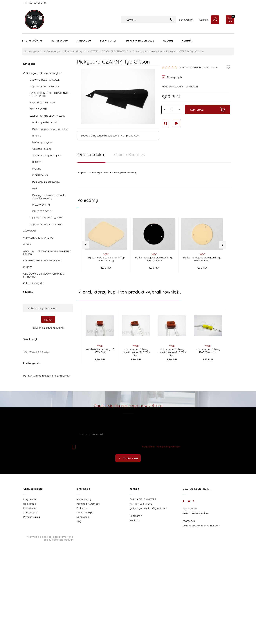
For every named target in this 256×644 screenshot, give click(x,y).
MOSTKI (37, 169)
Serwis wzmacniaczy (140, 41)
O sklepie (82, 508)
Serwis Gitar (108, 41)
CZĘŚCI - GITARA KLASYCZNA (46, 224)
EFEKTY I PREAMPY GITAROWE (46, 218)
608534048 (189, 521)
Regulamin (148, 447)
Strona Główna (32, 41)
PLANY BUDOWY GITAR (43, 102)
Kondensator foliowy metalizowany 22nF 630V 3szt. (136, 352)
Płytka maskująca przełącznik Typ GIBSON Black (154, 259)
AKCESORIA (30, 231)
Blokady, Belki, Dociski (45, 122)
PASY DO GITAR (38, 109)
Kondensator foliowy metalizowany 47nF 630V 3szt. (172, 352)
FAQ (79, 521)
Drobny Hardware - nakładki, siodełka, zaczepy (49, 197)
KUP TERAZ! (208, 110)
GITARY (27, 244)
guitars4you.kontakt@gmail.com (148, 508)
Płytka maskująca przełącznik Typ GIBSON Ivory (202, 259)
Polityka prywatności (88, 504)
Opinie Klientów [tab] (130, 154)
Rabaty (168, 41)
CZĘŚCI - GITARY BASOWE (44, 86)
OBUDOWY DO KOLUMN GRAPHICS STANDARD (44, 275)
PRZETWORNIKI (41, 205)
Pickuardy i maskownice (46, 182)
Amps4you (84, 41)
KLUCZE (37, 162)
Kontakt (204, 20)
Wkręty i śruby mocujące (47, 155)
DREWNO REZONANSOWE (45, 80)
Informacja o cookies (39, 537)
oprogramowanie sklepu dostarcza (59, 538)
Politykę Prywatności (168, 447)
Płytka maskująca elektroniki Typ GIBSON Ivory (106, 259)
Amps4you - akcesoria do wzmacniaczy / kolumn (47, 252)
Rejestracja (30, 504)
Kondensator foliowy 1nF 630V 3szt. (100, 351)
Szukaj (48, 320)
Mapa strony (84, 499)
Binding (37, 136)
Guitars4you (59, 41)
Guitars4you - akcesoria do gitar (42, 73)
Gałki (35, 188)
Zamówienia (30, 512)
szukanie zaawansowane (48, 328)
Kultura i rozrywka (34, 283)
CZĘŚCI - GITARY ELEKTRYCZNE (47, 116)
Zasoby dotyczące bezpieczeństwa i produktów (110, 136)
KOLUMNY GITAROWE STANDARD (42, 260)
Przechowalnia (32, 517)
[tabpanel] (154, 175)
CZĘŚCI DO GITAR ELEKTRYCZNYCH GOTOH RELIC (49, 94)
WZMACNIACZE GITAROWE (38, 238)
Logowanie (30, 499)
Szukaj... (28, 292)
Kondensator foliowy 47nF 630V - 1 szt (208, 351)
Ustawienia (29, 508)
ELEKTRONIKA (40, 175)
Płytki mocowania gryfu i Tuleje (50, 129)
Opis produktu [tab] (91, 154)
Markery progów (42, 142)
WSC (106, 254)
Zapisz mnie (128, 458)
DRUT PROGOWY (42, 211)
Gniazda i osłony (42, 149)
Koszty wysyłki (85, 512)
